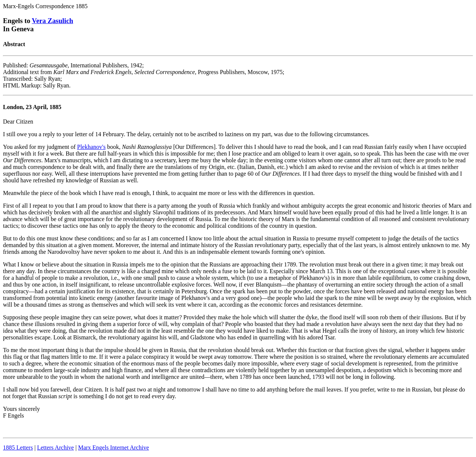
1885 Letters (18, 448)
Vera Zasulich (53, 21)
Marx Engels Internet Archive (114, 448)
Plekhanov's (91, 147)
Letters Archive (56, 448)
